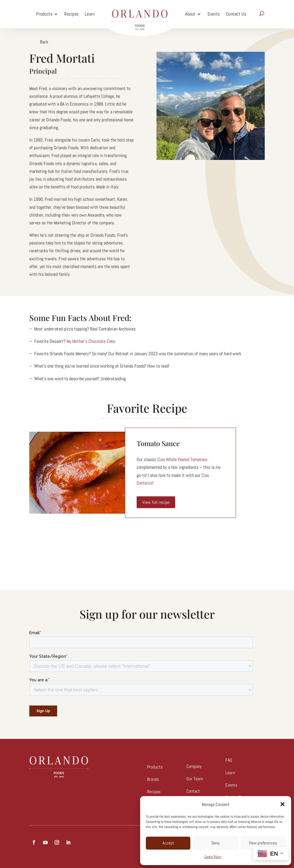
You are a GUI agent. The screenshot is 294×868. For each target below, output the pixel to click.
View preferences (263, 843)
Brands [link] (153, 779)
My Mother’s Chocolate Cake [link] (91, 341)
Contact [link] (193, 791)
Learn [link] (90, 14)
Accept (168, 843)
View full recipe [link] (156, 502)
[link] (140, 14)
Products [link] (44, 14)
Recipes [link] (71, 14)
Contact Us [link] (236, 14)
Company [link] (194, 766)
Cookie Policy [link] (213, 857)
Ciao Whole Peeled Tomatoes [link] (182, 459)
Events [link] (214, 14)
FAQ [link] (229, 760)
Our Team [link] (195, 779)
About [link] (190, 14)
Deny (216, 843)
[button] (283, 804)
